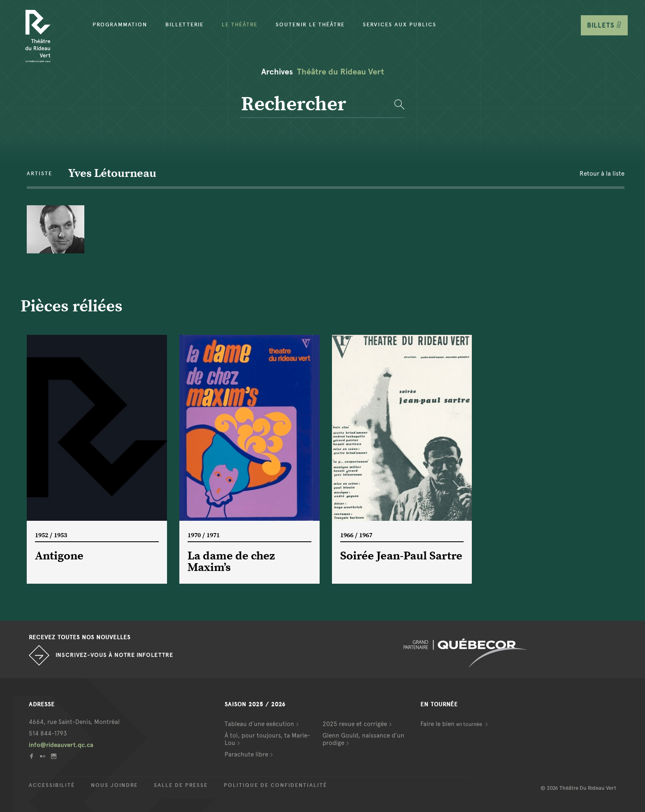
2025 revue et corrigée (355, 724)
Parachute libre (246, 754)
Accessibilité (52, 785)
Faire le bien (452, 724)
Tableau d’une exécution (259, 724)
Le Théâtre (240, 25)
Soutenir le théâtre (310, 25)
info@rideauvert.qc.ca (61, 745)
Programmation (120, 25)
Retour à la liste (602, 174)
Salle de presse (181, 785)
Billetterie (184, 25)
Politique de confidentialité (275, 785)
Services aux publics (400, 25)
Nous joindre (114, 785)
